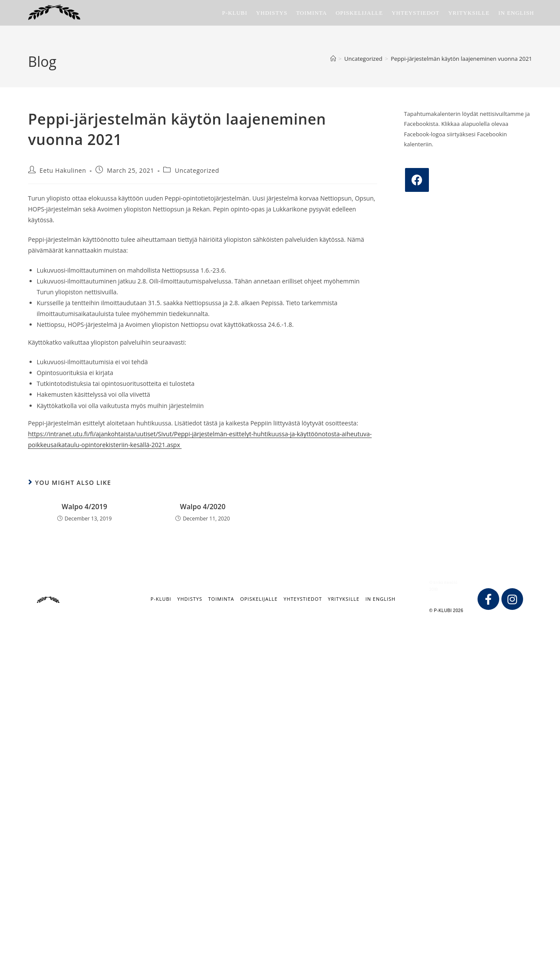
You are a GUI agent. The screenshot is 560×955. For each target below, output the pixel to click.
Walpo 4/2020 (203, 507)
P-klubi (161, 599)
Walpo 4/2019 (84, 507)
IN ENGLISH (381, 599)
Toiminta (221, 599)
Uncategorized (197, 170)
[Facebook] (417, 180)
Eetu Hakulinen (63, 170)
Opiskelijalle (259, 599)
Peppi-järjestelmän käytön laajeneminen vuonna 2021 (461, 59)
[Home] (333, 59)
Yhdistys (190, 599)
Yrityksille (344, 599)
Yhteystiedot (303, 599)
